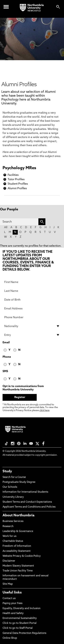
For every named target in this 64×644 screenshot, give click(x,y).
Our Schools (10, 487)
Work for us (9, 536)
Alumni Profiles (17, 189)
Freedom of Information (17, 546)
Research (8, 526)
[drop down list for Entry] (32, 335)
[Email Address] (32, 309)
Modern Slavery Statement (18, 566)
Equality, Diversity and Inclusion (22, 608)
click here (44, 410)
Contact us (9, 598)
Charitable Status (13, 541)
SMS (5, 371)
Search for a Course (14, 477)
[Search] (19, 222)
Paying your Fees (12, 603)
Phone (7, 357)
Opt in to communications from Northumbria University (23, 388)
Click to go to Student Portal (20, 623)
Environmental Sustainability (20, 618)
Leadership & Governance (18, 531)
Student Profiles (18, 184)
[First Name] (32, 282)
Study (7, 471)
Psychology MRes (19, 168)
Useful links (12, 593)
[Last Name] (32, 291)
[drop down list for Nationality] (32, 326)
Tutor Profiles (16, 180)
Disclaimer (9, 561)
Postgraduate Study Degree (19, 482)
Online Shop (10, 638)
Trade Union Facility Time (18, 571)
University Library (13, 497)
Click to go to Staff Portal (18, 628)
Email (6, 343)
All (6, 227)
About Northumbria (19, 516)
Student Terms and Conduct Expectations (27, 502)
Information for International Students (25, 492)
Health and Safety (13, 613)
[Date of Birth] (32, 300)
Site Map (8, 584)
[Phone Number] (32, 317)
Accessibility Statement (17, 551)
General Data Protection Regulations (24, 633)
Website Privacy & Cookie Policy (22, 556)
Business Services (13, 521)
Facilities (13, 175)
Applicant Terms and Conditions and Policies (29, 507)
